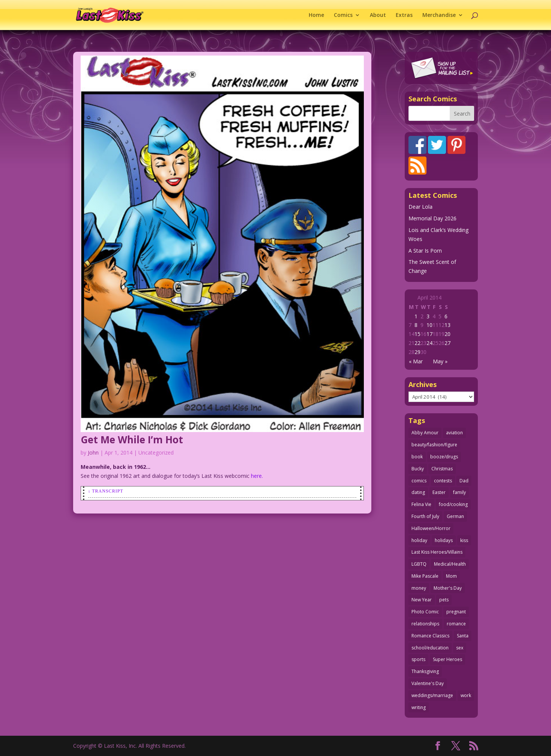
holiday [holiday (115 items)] (419, 540)
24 (429, 343)
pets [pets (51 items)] (444, 600)
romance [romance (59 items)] (456, 624)
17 (429, 334)
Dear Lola (420, 207)
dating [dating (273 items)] (418, 492)
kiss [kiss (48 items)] (464, 540)
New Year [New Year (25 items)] (422, 600)
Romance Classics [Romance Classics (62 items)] (430, 636)
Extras (404, 15)
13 (447, 325)
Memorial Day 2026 (432, 218)
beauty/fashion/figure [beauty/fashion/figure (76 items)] (434, 445)
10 (429, 325)
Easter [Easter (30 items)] (439, 492)
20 (447, 334)
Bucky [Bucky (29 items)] (418, 469)
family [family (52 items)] (459, 492)
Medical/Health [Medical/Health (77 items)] (450, 564)
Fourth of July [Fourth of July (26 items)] (425, 516)
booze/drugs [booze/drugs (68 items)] (444, 457)
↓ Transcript (106, 491)
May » (440, 361)
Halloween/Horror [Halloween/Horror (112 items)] (431, 528)
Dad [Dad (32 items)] (464, 481)
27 (447, 343)
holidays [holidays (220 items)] (444, 540)
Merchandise (439, 15)
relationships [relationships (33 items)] (425, 624)
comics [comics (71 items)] (419, 481)
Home (316, 15)
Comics (343, 15)
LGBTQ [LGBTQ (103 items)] (419, 564)
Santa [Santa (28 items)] (463, 636)
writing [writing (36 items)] (419, 707)
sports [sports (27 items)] (418, 659)
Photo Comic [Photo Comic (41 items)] (425, 612)
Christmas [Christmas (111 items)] (442, 469)
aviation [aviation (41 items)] (454, 433)
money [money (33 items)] (419, 588)
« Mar (416, 361)
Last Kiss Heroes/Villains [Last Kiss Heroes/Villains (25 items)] (437, 552)
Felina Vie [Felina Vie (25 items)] (421, 504)
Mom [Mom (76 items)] (451, 576)
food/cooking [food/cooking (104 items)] (453, 504)
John (93, 453)
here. (257, 476)
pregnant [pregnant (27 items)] (456, 612)
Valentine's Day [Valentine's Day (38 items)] (428, 683)
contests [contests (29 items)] (443, 481)
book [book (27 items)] (417, 457)
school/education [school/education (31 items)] (430, 648)
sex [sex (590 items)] (460, 648)
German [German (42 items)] (455, 516)
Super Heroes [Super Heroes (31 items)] (447, 659)
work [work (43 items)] (466, 695)
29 (417, 352)
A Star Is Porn (425, 251)
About (378, 15)
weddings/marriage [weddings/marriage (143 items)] (432, 695)
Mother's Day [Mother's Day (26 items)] (448, 588)
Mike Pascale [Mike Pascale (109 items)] (425, 576)
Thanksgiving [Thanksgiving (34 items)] (425, 671)
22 (417, 343)
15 (417, 334)
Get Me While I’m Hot (132, 440)
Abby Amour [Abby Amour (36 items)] (425, 433)
